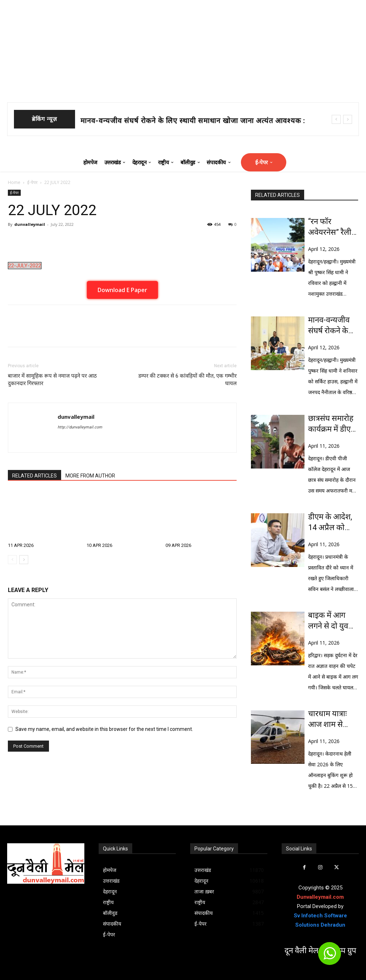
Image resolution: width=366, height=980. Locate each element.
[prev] (336, 119)
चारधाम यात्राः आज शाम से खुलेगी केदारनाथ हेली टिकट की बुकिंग (332, 719)
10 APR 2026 (99, 545)
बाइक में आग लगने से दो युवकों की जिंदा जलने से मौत (332, 621)
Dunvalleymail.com (320, 897)
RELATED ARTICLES (34, 476)
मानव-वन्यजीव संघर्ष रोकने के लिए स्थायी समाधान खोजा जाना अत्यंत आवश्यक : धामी (331, 326)
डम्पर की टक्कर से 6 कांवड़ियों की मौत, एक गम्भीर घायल (187, 380)
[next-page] (24, 560)
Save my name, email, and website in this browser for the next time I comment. (104, 729)
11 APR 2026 (21, 545)
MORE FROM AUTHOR (90, 476)
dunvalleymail (30, 224)
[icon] (330, 957)
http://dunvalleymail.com (80, 427)
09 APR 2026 (178, 545)
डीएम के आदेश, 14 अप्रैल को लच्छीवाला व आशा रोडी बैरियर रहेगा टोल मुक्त (332, 523)
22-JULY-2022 (25, 266)
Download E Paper (122, 290)
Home (14, 182)
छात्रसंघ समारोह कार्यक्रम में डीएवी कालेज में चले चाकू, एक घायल (333, 424)
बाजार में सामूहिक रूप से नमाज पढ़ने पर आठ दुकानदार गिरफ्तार (52, 380)
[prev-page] (12, 560)
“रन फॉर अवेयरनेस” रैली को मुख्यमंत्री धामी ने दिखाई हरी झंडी (330, 227)
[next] (348, 119)
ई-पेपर (32, 182)
